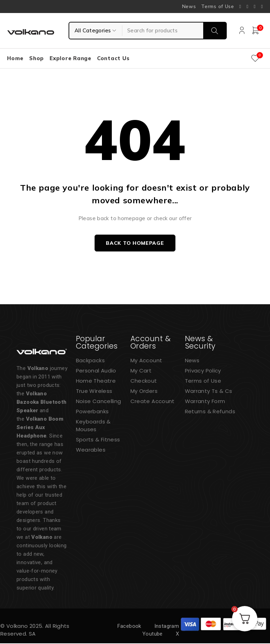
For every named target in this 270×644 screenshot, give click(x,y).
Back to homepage (135, 243)
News (189, 6)
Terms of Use (217, 6)
